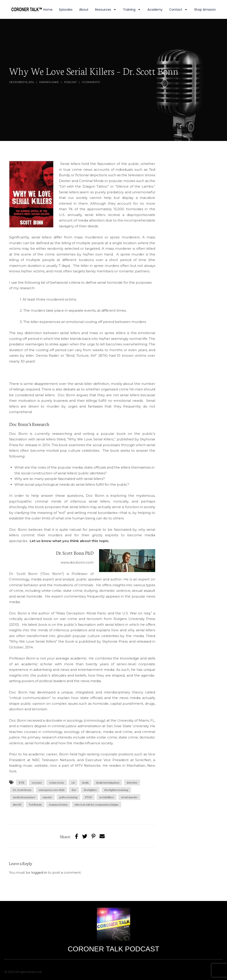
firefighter (90, 790)
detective (132, 782)
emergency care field (51, 790)
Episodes (66, 10)
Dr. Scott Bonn (22, 790)
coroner (37, 782)
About (84, 10)
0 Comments (91, 82)
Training (132, 10)
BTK (22, 782)
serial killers (107, 797)
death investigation (108, 782)
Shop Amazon (205, 10)
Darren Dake (49, 82)
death (85, 782)
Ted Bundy (35, 804)
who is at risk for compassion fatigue (97, 804)
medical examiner (24, 797)
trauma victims (58, 804)
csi (73, 782)
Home (48, 10)
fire (74, 790)
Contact (178, 10)
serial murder (129, 797)
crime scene (57, 782)
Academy (155, 10)
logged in (39, 872)
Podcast (70, 82)
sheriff (17, 804)
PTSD (88, 797)
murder (47, 797)
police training (68, 797)
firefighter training (116, 790)
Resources (106, 10)
